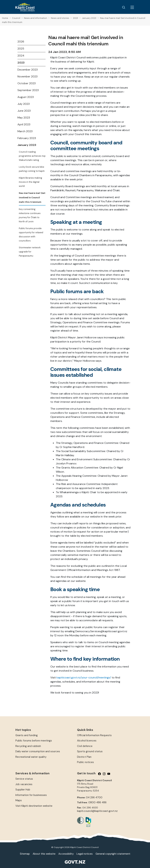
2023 (21, 63)
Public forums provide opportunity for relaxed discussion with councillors (31, 235)
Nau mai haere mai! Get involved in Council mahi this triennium (32, 198)
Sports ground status (90, 751)
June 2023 (24, 111)
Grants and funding (27, 735)
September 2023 (28, 90)
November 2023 (27, 76)
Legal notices (85, 854)
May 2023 (24, 118)
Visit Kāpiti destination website (34, 806)
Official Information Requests (94, 735)
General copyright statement (113, 854)
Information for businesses (31, 795)
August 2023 (26, 97)
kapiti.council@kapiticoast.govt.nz (97, 811)
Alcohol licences (87, 741)
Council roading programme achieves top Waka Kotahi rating (32, 156)
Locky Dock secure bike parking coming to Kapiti (32, 169)
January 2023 (27, 145)
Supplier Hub (23, 790)
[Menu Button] (132, 7)
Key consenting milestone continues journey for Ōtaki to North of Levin (30, 215)
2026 (21, 42)
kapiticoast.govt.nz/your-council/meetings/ (84, 677)
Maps (19, 800)
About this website (44, 854)
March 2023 (25, 131)
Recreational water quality (31, 757)
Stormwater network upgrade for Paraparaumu (30, 252)
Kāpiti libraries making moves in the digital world (30, 182)
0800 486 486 (97, 802)
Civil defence (85, 746)
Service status (24, 779)
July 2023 (24, 104)
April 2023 (24, 124)
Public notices (85, 762)
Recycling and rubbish (28, 746)
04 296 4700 (94, 797)
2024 (21, 56)
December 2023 (28, 70)
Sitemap (25, 854)
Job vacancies (24, 784)
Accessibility (66, 854)
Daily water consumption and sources (38, 751)
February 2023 (27, 138)
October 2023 (27, 83)
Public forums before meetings (34, 741)
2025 (21, 49)
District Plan (84, 757)
